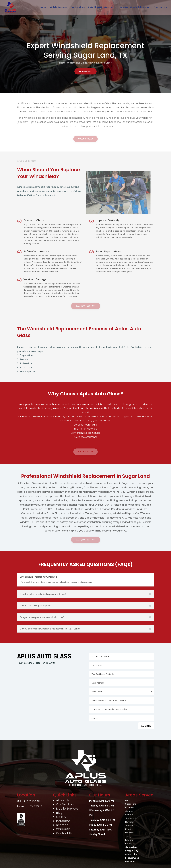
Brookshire (130, 844)
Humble (129, 822)
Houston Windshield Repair (135, 8)
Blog (59, 813)
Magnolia (130, 829)
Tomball (129, 825)
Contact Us (160, 8)
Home (43, 8)
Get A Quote (85, 71)
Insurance (63, 821)
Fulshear (129, 840)
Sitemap (62, 825)
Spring (128, 836)
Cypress (129, 811)
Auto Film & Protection (101, 8)
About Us (63, 800)
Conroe (129, 815)
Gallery (61, 817)
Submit (146, 726)
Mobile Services (58, 8)
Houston (129, 833)
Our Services (78, 8)
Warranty (63, 829)
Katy (127, 800)
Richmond (130, 807)
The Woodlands (133, 818)
